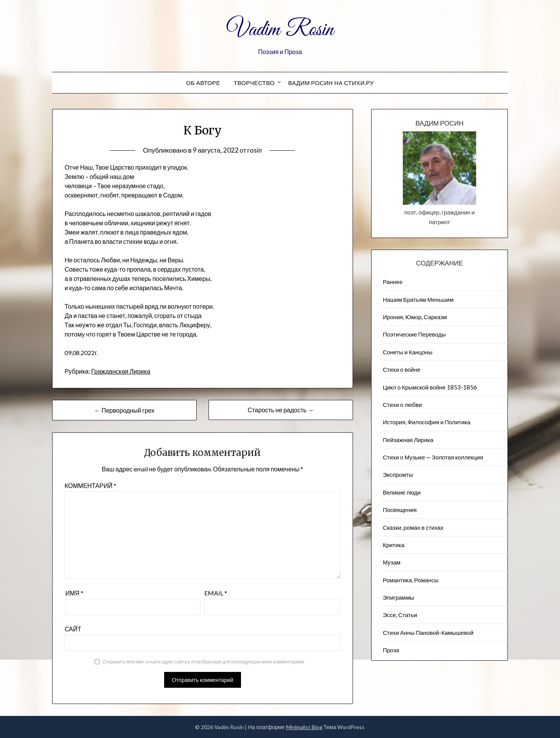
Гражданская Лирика (121, 371)
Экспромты (398, 474)
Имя (74, 593)
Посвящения (400, 510)
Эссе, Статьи (400, 615)
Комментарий (90, 485)
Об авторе (203, 83)
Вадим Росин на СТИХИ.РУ (331, 83)
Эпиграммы (398, 597)
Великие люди (402, 492)
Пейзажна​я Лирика (408, 440)
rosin (255, 150)
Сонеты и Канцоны (408, 352)
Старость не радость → (281, 410)
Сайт (73, 629)
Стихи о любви (402, 405)
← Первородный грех (124, 410)
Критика (394, 545)
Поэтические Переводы (414, 334)
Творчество (254, 83)
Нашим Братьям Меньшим (418, 299)
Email (216, 593)
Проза (391, 650)
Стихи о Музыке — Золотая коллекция (433, 457)
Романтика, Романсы (411, 580)
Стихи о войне (401, 369)
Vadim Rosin (280, 30)
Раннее (393, 282)
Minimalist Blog (304, 727)
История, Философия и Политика (427, 422)
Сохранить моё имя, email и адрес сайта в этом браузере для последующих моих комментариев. (204, 662)
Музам (392, 562)
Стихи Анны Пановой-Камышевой (428, 633)
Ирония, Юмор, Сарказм (415, 317)
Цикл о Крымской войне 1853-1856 (430, 387)
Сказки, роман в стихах (413, 527)
